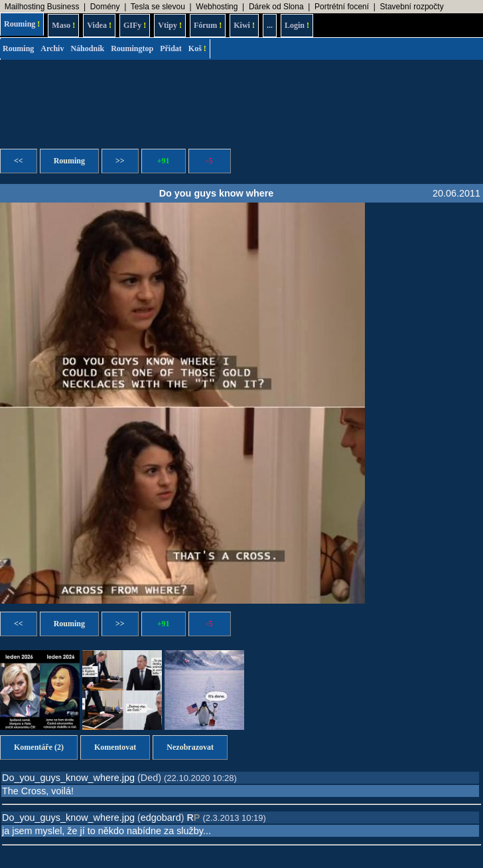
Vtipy (170, 25)
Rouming (22, 24)
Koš (197, 48)
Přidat (171, 48)
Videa (99, 25)
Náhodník (87, 48)
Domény (105, 7)
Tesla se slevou (158, 7)
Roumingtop (132, 48)
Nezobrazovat (190, 747)
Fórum (208, 25)
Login (297, 25)
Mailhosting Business (42, 7)
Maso (63, 25)
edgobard (161, 818)
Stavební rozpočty (412, 7)
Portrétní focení (342, 7)
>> (120, 161)
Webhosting (217, 7)
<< (19, 161)
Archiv (52, 48)
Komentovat (115, 747)
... (270, 25)
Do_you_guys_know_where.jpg (68, 778)
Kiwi (244, 25)
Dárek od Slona (276, 7)
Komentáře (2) (39, 747)
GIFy (135, 25)
